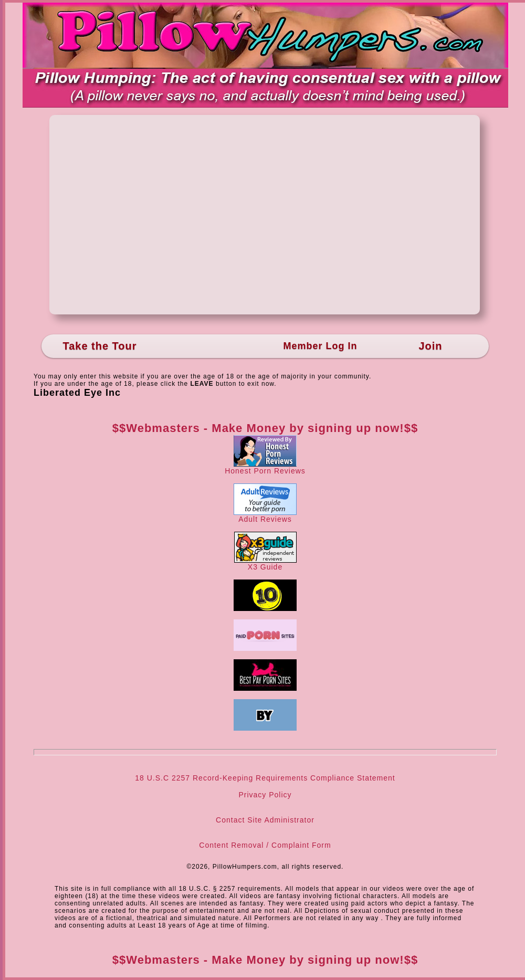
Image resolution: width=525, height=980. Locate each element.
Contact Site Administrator (265, 820)
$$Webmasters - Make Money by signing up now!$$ (265, 428)
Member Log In (320, 346)
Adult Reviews (265, 516)
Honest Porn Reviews (265, 467)
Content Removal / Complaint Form (265, 845)
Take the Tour (99, 346)
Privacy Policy (265, 795)
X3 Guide (265, 563)
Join (430, 346)
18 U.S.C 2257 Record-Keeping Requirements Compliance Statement (265, 778)
